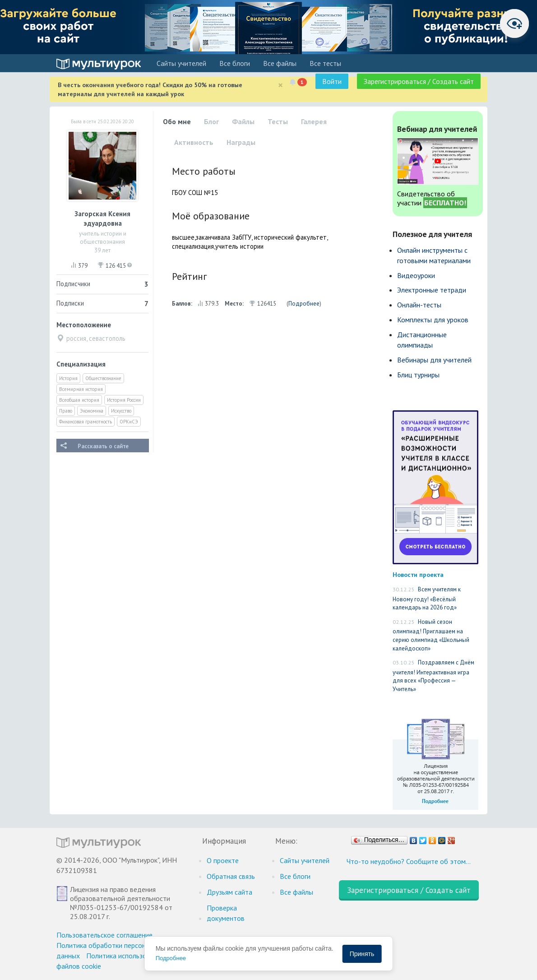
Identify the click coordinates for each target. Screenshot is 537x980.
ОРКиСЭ (129, 422)
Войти (332, 81)
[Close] (280, 85)
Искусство (121, 411)
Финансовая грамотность (86, 422)
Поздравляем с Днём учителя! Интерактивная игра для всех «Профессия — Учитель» (433, 676)
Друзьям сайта (229, 892)
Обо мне (177, 121)
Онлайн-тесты (419, 305)
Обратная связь (231, 876)
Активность (194, 142)
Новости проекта (418, 574)
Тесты (278, 121)
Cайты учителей (181, 63)
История (68, 378)
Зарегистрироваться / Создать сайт (419, 81)
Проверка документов (226, 913)
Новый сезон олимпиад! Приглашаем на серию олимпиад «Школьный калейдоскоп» (431, 635)
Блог (211, 121)
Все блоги (235, 63)
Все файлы (280, 63)
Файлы (243, 121)
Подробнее (304, 304)
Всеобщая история (79, 400)
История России (124, 400)
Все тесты (325, 63)
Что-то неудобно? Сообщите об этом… (409, 861)
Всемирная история (81, 389)
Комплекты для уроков (433, 320)
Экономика (92, 411)
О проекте (223, 860)
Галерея (314, 121)
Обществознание (103, 378)
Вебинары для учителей (434, 360)
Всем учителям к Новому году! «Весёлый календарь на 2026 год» (427, 598)
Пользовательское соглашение (104, 935)
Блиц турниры (418, 375)
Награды (241, 142)
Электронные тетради (432, 290)
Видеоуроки (416, 275)
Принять (362, 954)
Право (66, 411)
